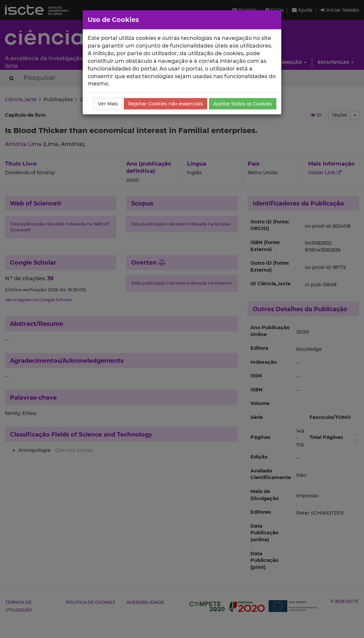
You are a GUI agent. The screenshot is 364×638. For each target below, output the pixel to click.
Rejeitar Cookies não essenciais (166, 104)
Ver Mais (108, 104)
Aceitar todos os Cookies (243, 104)
